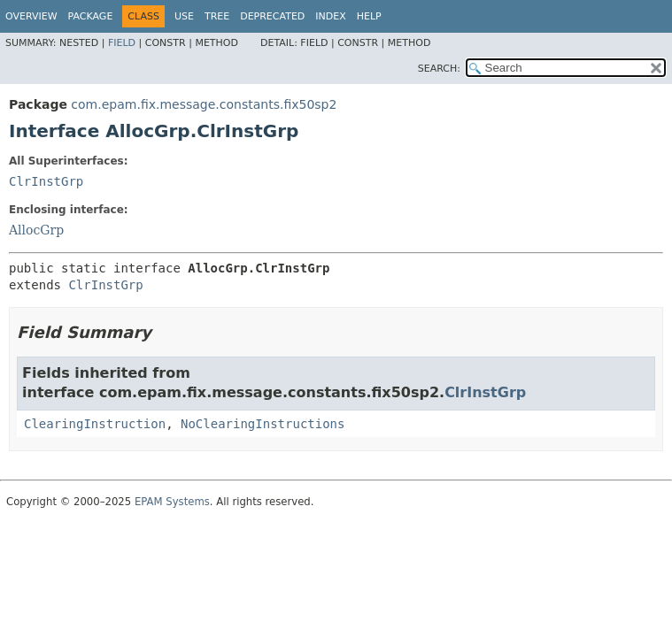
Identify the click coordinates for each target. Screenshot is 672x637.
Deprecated (272, 16)
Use (184, 16)
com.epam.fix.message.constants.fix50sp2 (204, 104)
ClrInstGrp (46, 181)
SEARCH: (439, 69)
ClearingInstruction (95, 424)
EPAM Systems (172, 502)
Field (122, 43)
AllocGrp (36, 230)
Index (330, 16)
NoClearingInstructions (263, 424)
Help (369, 16)
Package (91, 16)
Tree (217, 16)
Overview (31, 16)
